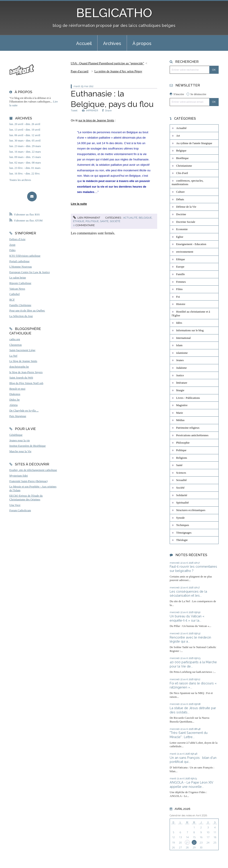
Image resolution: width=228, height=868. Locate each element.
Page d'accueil (79, 71)
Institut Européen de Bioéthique (27, 446)
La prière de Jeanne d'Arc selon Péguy (118, 71)
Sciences (181, 473)
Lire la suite (79, 204)
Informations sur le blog (190, 330)
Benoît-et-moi (17, 389)
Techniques (183, 525)
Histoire (181, 304)
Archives (112, 43)
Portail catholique (19, 261)
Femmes (181, 282)
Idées (179, 323)
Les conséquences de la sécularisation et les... (188, 594)
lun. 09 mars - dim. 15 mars (25, 157)
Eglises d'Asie (17, 239)
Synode (180, 518)
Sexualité (181, 480)
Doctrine (181, 214)
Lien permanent (87, 218)
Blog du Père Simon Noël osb (26, 383)
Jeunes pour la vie (20, 440)
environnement (185, 252)
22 (194, 842)
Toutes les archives (20, 180)
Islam (179, 345)
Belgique (145, 218)
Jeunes (180, 360)
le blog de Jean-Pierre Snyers (26, 372)
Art (178, 136)
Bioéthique (182, 158)
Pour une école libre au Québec (27, 311)
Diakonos (15, 394)
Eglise (180, 237)
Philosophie (183, 443)
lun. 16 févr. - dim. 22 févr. (25, 174)
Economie (182, 229)
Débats (180, 199)
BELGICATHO (114, 13)
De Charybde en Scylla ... (24, 411)
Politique (92, 221)
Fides (12, 250)
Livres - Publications (188, 398)
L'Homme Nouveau (21, 267)
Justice (180, 375)
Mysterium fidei (19, 476)
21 (187, 842)
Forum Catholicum (20, 510)
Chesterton (15, 345)
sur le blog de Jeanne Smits (96, 120)
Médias (180, 420)
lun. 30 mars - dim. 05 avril (25, 141)
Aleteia (13, 405)
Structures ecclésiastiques (191, 510)
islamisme (182, 353)
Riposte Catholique (20, 283)
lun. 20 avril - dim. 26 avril (25, 124)
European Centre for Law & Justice (30, 272)
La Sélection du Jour (21, 316)
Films (179, 289)
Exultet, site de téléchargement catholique (33, 470)
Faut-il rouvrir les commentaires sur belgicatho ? (193, 569)
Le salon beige (18, 278)
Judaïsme (181, 368)
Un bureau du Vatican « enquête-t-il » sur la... (187, 618)
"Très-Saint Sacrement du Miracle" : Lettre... (189, 735)
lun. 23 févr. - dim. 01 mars (25, 168)
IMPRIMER (90, 111)
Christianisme (184, 166)
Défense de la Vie (186, 207)
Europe (180, 267)
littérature (182, 383)
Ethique (79, 221)
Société (115, 221)
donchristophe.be (19, 367)
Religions (182, 458)
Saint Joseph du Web (21, 378)
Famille (180, 274)
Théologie (182, 540)
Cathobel (14, 294)
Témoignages (184, 533)
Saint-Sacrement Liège (22, 350)
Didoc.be (15, 400)
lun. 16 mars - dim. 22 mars (25, 152)
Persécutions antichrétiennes (192, 435)
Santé (104, 221)
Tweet (74, 111)
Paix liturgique (18, 416)
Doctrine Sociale (186, 222)
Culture (180, 192)
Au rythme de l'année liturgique (194, 143)
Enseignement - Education (191, 244)
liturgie (180, 390)
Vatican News (17, 289)
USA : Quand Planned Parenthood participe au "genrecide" (107, 63)
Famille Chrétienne (20, 305)
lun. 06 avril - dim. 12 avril (25, 135)
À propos (142, 43)
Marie (180, 413)
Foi (178, 297)
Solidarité (182, 495)
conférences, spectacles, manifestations (188, 183)
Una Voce (15, 505)
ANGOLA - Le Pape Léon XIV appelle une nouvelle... (191, 784)
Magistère (182, 405)
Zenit (12, 245)
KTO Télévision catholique (25, 256)
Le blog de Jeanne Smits (23, 361)
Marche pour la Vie (20, 451)
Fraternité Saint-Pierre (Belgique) (28, 481)
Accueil (84, 43)
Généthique (16, 435)
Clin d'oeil (182, 173)
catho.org (15, 339)
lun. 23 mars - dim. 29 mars (25, 146)
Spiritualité (182, 503)
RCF (12, 300)
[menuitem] (84, 43)
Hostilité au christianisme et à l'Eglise (191, 314)
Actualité (130, 218)
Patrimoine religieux (188, 428)
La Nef (13, 356)
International (183, 338)
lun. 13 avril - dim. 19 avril (25, 130)
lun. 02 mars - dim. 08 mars (25, 163)
